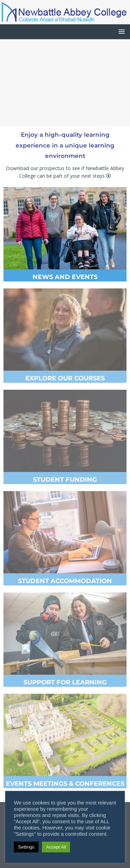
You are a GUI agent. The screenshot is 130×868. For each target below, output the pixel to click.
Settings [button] (26, 847)
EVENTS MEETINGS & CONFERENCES (65, 784)
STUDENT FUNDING (65, 480)
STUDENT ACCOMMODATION (65, 581)
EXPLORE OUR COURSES (65, 378)
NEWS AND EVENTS (65, 277)
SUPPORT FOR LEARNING (65, 682)
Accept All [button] (56, 847)
